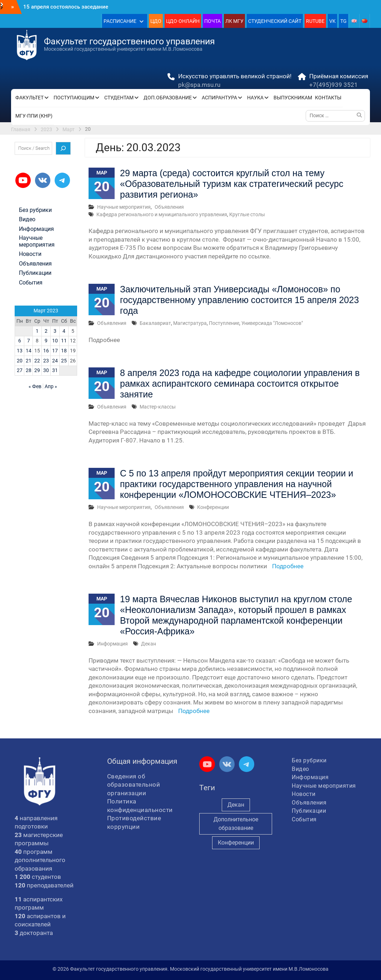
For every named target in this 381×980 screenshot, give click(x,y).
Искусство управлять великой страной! (235, 76)
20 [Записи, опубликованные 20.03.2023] (20, 361)
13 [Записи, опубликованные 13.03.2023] (20, 351)
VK (332, 21)
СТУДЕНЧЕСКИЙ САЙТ (275, 21)
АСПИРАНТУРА (219, 98)
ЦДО (156, 21)
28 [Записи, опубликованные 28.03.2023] (29, 370)
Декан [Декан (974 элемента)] (236, 805)
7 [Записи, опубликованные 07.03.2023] (29, 341)
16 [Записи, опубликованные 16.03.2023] (46, 351)
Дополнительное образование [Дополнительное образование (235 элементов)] (236, 824)
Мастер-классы (158, 407)
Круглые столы (247, 214)
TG (344, 21)
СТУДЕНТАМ (119, 98)
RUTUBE (315, 21)
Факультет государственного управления (129, 41)
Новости (30, 254)
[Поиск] (63, 148)
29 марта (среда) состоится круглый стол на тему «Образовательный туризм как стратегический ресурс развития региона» (232, 184)
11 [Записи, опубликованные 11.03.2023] (64, 341)
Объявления (169, 207)
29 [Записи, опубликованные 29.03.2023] (37, 370)
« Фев (35, 386)
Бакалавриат (155, 323)
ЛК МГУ (234, 21)
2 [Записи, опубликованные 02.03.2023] (46, 331)
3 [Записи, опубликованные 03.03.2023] (55, 331)
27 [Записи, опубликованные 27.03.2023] (20, 370)
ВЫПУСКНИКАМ (293, 98)
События (31, 283)
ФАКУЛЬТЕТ (29, 98)
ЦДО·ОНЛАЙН (183, 21)
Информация (112, 644)
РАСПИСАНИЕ (120, 21)
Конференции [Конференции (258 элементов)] (236, 843)
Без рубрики (35, 210)
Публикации (35, 273)
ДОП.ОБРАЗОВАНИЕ (168, 98)
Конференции (213, 507)
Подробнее (288, 566)
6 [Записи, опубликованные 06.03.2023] (20, 341)
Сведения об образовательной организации (134, 785)
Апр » (51, 386)
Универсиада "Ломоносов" (272, 323)
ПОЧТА (212, 21)
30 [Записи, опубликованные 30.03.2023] (46, 370)
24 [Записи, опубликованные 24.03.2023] (55, 361)
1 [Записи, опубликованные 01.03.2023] (37, 331)
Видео (27, 219)
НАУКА (255, 98)
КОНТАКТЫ (328, 98)
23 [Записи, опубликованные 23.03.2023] (46, 361)
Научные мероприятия (124, 207)
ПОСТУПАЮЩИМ (74, 98)
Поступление (224, 323)
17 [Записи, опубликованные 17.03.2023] (55, 351)
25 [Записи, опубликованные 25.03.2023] (64, 361)
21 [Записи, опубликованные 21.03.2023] (29, 361)
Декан (149, 644)
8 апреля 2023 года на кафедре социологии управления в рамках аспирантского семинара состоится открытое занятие (240, 383)
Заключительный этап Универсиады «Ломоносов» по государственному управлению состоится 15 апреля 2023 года (239, 300)
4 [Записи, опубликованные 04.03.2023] (64, 331)
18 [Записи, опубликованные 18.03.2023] (64, 351)
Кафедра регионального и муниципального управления (162, 214)
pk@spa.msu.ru (199, 85)
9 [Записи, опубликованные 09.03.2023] (46, 341)
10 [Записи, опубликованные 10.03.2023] (55, 341)
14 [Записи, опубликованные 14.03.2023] (29, 351)
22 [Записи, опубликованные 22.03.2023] (37, 361)
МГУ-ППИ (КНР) (34, 116)
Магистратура (190, 323)
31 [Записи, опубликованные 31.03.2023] (55, 370)
